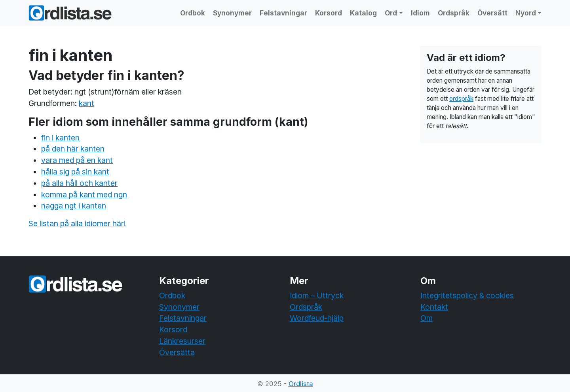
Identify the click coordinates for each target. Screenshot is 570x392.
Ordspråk (454, 13)
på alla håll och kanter (79, 183)
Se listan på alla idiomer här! (77, 223)
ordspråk (461, 99)
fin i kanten (60, 138)
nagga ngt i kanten (74, 206)
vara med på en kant (77, 160)
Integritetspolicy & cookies (467, 295)
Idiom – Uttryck (317, 295)
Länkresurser (182, 341)
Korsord (329, 13)
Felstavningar (283, 13)
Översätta (177, 352)
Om (427, 318)
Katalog (363, 13)
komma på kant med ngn (84, 195)
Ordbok (193, 13)
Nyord (526, 13)
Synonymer (232, 13)
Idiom (420, 13)
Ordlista (301, 384)
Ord (391, 13)
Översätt (492, 13)
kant (86, 103)
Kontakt (434, 307)
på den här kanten (73, 149)
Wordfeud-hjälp (317, 318)
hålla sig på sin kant (75, 172)
